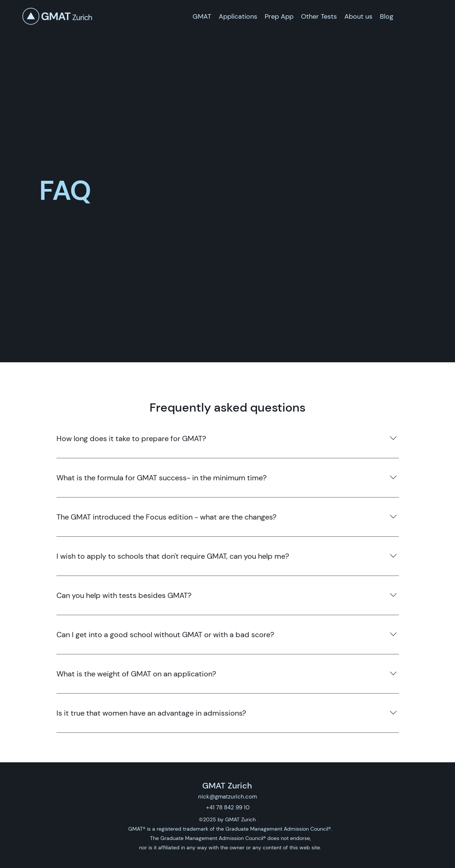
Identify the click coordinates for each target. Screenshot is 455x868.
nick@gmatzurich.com (227, 797)
